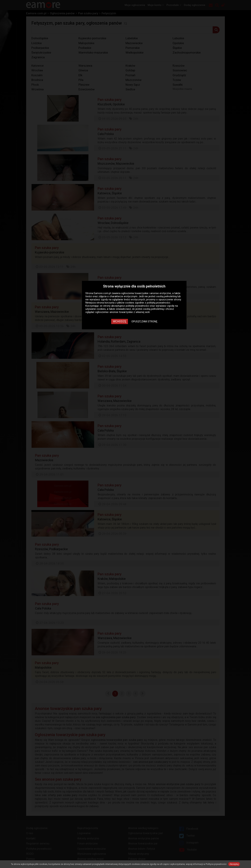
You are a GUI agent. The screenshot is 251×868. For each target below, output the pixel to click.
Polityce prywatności (216, 864)
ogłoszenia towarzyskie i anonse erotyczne (146, 293)
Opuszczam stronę (144, 321)
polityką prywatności (158, 303)
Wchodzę (120, 321)
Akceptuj (234, 864)
